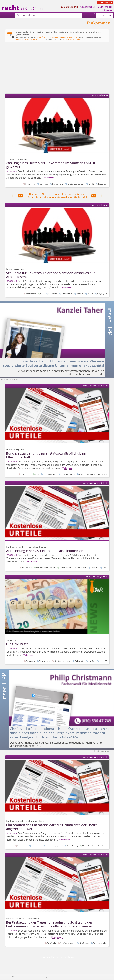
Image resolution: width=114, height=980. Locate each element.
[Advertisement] (57, 68)
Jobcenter (102, 184)
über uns (71, 977)
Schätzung (84, 943)
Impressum (58, 977)
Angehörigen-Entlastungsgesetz (93, 474)
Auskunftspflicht (68, 474)
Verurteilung (45, 661)
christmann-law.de (103, 751)
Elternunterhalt (50, 474)
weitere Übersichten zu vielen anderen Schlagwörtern (57, 37)
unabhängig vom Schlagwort (28, 39)
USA (105, 567)
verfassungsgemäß (54, 846)
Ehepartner (37, 846)
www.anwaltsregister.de (97, 576)
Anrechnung (72, 846)
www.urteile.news (100, 95)
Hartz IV (80, 294)
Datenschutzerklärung (38, 977)
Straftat (92, 661)
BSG (42, 294)
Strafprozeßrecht (68, 943)
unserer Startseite (73, 39)
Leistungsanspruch (76, 184)
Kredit (91, 184)
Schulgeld (53, 294)
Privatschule (67, 294)
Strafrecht (30, 661)
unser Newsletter (14, 977)
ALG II (90, 294)
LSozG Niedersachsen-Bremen (73, 567)
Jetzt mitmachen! (105, 2)
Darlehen (44, 184)
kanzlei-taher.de (10, 380)
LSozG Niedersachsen (46, 567)
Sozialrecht (30, 184)
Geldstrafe (79, 661)
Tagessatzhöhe (100, 943)
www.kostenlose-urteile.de (96, 386)
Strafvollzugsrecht (63, 661)
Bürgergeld (102, 294)
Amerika (95, 567)
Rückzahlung (58, 184)
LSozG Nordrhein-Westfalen (94, 846)
